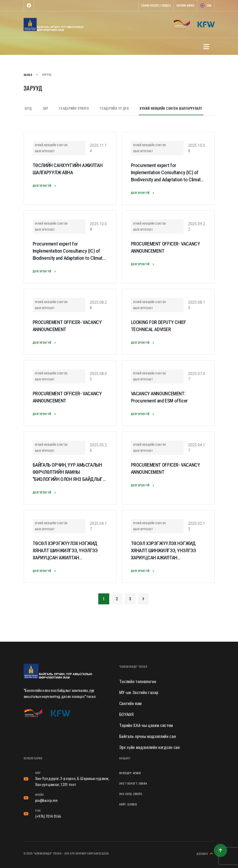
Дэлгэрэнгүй (45, 186)
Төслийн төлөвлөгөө (138, 682)
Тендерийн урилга (74, 108)
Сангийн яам (130, 704)
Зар (46, 108)
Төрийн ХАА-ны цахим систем (146, 725)
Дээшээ (205, 854)
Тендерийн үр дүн (114, 108)
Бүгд (28, 108)
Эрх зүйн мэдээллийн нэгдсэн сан (149, 747)
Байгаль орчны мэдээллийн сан (148, 736)
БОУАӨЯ (126, 715)
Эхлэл (28, 75)
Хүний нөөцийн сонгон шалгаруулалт (171, 108)
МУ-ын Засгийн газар (139, 693)
